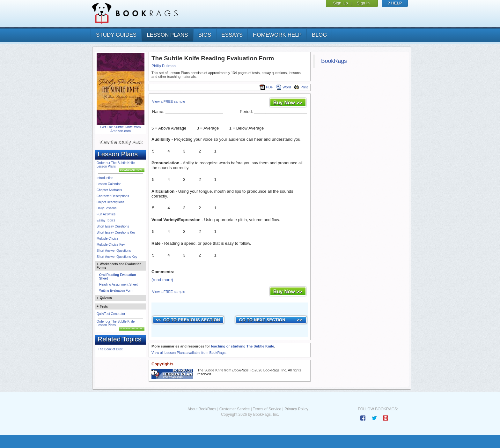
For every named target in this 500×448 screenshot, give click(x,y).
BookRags (334, 61)
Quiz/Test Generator (111, 314)
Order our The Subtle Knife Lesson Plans (116, 165)
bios (205, 35)
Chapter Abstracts (109, 190)
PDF (266, 87)
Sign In (363, 3)
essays (232, 35)
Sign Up (341, 3)
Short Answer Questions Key (117, 257)
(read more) (162, 280)
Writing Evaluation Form (116, 291)
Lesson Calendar (109, 184)
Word (283, 87)
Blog (319, 35)
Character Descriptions (113, 196)
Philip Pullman (164, 66)
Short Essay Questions (113, 226)
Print (301, 87)
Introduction (105, 178)
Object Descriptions (110, 202)
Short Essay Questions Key (116, 232)
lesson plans (167, 35)
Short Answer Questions (114, 251)
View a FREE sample (169, 101)
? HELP (395, 3)
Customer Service (235, 409)
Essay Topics (106, 220)
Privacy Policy (296, 409)
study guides (116, 35)
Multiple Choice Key (111, 245)
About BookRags (202, 409)
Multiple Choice (107, 239)
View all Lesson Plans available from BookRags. (189, 353)
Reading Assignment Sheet (118, 284)
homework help (277, 35)
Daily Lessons (107, 208)
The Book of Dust (110, 349)
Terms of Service (267, 409)
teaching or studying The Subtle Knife (242, 346)
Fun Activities (106, 214)
